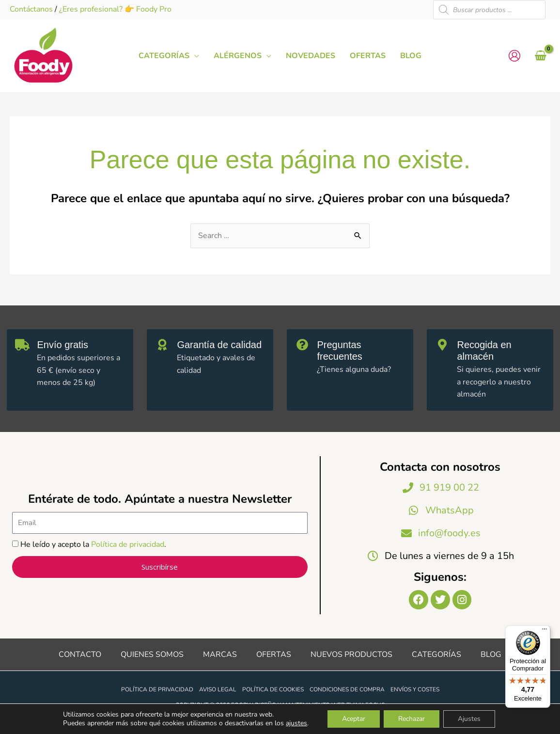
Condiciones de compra (347, 689)
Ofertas (274, 654)
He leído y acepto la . (93, 544)
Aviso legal (218, 689)
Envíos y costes (415, 689)
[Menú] (544, 631)
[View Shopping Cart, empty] (540, 56)
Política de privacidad (128, 544)
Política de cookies (273, 689)
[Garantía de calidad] (162, 345)
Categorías (436, 654)
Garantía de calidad (219, 345)
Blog (491, 654)
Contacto (80, 654)
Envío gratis (62, 345)
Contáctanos (31, 9)
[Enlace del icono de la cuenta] (514, 56)
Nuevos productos (351, 654)
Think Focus (366, 705)
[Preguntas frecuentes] (302, 345)
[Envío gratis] (22, 345)
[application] (194, 56)
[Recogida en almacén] (442, 345)
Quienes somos (152, 654)
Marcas (220, 654)
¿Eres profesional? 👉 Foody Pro (115, 9)
